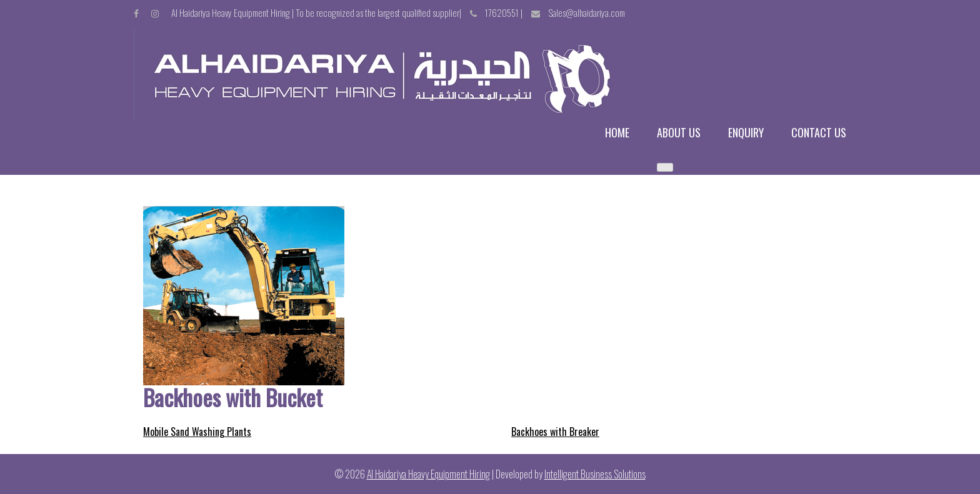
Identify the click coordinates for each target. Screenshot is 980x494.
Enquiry (746, 133)
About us (679, 133)
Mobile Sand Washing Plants (197, 432)
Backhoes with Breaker (555, 432)
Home (617, 133)
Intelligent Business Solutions (595, 474)
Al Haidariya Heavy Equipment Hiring (428, 474)
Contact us (819, 133)
